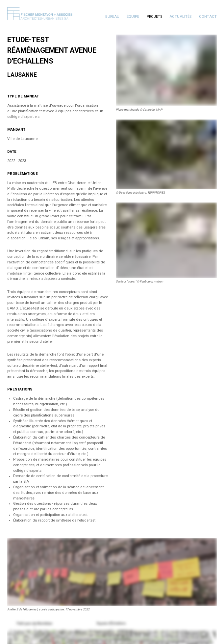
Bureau (112, 17)
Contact (208, 17)
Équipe (133, 17)
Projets (154, 17)
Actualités (180, 17)
